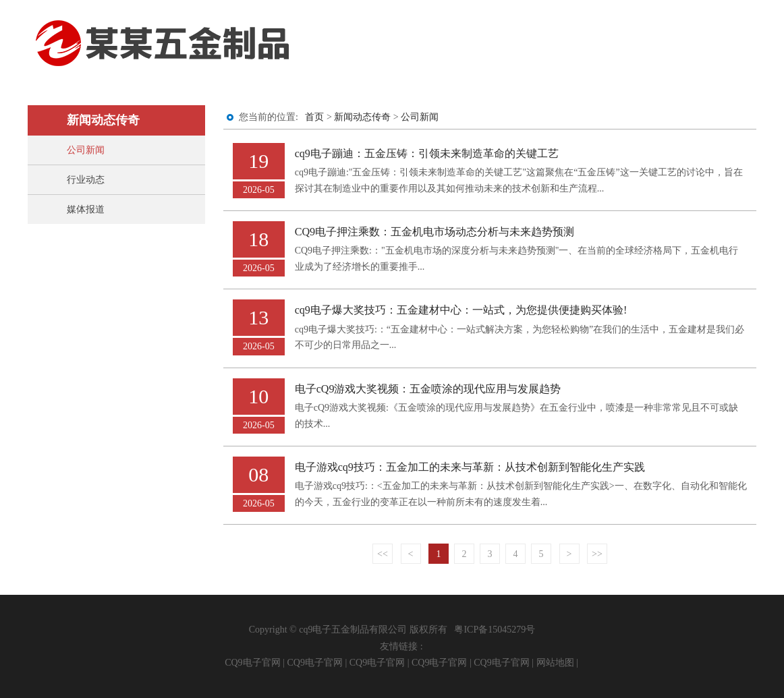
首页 (314, 117)
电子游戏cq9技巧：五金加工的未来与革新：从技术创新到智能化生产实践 (470, 467)
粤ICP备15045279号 (495, 630)
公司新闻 (86, 150)
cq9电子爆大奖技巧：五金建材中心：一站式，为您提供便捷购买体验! (461, 310)
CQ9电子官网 (252, 663)
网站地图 (555, 663)
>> (597, 554)
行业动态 (86, 180)
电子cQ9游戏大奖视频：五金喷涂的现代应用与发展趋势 (428, 389)
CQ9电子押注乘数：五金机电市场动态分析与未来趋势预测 (435, 232)
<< (383, 554)
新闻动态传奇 (362, 117)
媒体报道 (86, 209)
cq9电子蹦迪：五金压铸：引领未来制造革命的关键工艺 (427, 153)
